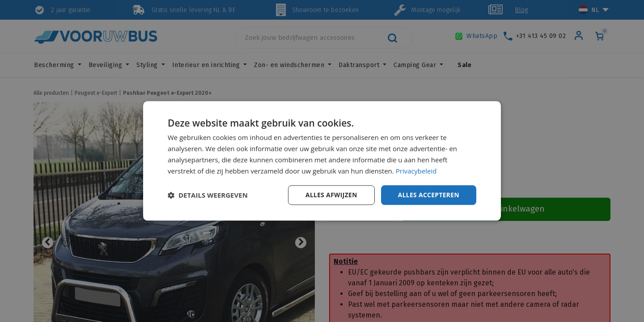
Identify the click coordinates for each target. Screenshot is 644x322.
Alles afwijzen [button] (330, 195)
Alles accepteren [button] (428, 195)
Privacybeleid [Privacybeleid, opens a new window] (416, 171)
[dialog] (322, 161)
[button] (208, 195)
